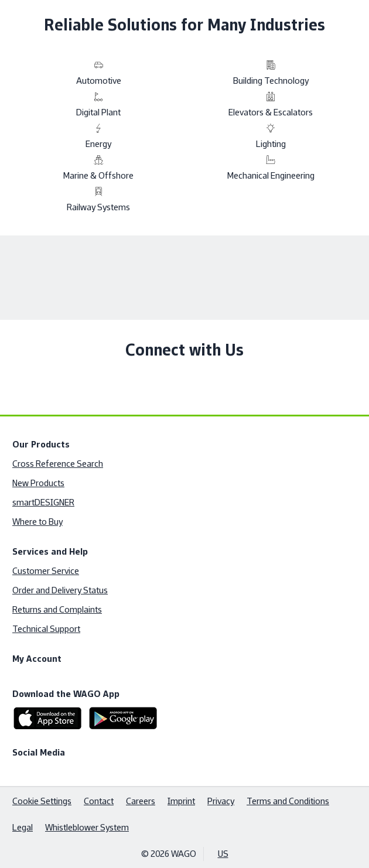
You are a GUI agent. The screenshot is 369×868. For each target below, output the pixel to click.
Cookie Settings (42, 801)
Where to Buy (37, 522)
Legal (23, 827)
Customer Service (46, 571)
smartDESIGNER (43, 502)
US (223, 854)
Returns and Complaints (57, 609)
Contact (99, 801)
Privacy (221, 801)
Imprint (181, 801)
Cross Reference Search (58, 464)
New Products (38, 483)
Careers (141, 801)
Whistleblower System (87, 827)
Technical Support (46, 629)
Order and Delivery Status (60, 590)
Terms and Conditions (288, 801)
